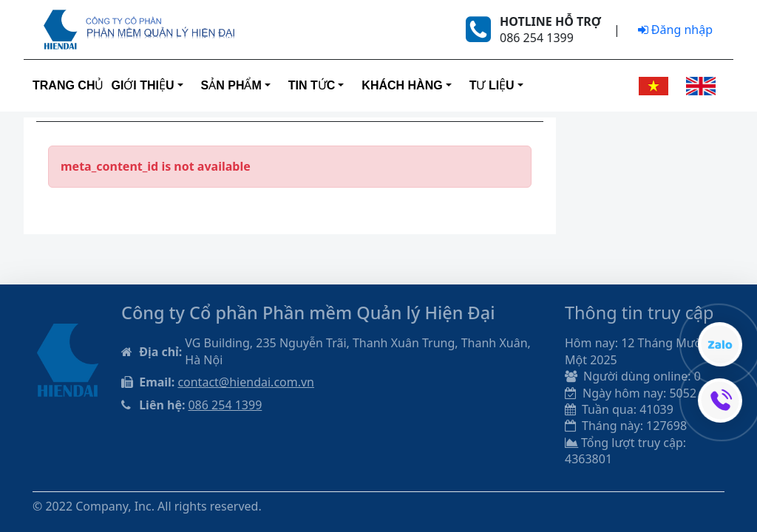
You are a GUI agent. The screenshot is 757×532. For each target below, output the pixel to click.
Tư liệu (492, 85)
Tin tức (312, 85)
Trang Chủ (68, 85)
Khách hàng (402, 85)
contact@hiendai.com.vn (246, 382)
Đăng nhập (675, 30)
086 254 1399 (225, 405)
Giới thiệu (142, 85)
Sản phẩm (231, 85)
